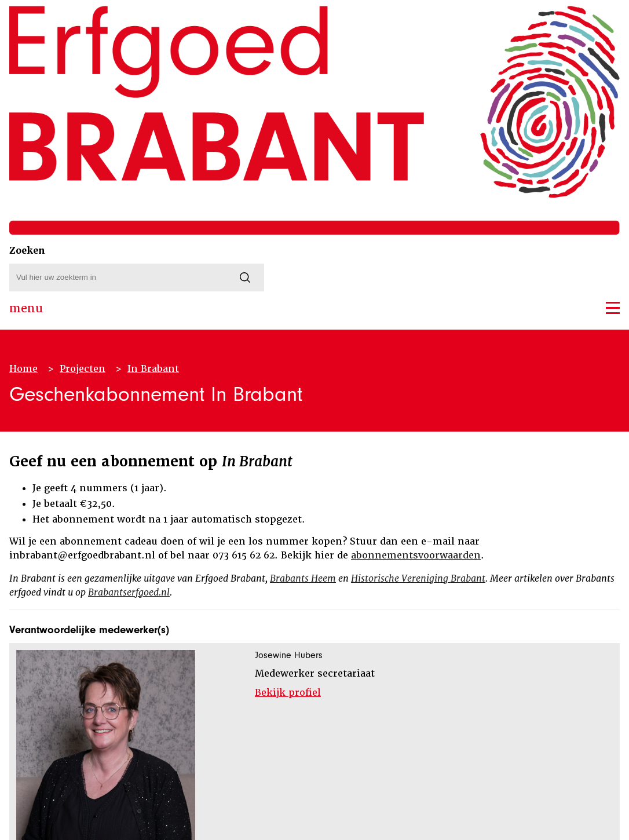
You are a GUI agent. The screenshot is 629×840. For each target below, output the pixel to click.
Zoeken (27, 251)
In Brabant (153, 369)
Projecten (83, 369)
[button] (613, 308)
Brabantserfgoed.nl (129, 592)
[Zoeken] (245, 277)
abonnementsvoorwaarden (416, 555)
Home (23, 369)
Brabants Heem (303, 578)
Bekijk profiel (288, 693)
